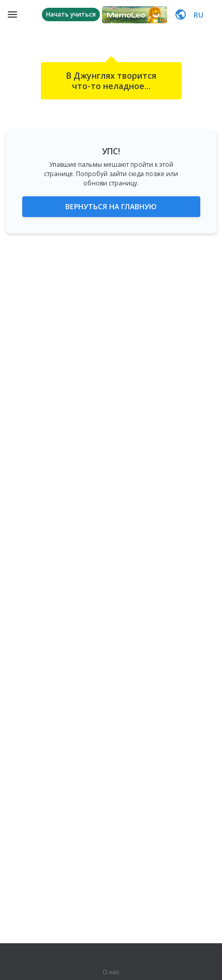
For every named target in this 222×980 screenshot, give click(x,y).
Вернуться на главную (111, 206)
